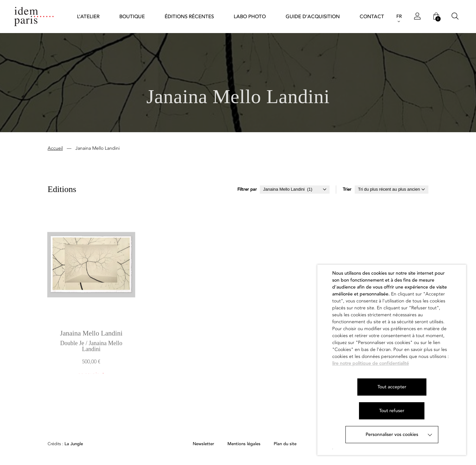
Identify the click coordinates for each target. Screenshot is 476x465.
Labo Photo (250, 17)
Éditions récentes (189, 17)
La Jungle (65, 444)
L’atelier (88, 17)
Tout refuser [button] (392, 411)
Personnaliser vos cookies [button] (392, 434)
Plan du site (285, 444)
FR (399, 16)
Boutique (132, 17)
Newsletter (203, 444)
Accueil (55, 150)
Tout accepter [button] (392, 387)
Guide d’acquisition (313, 17)
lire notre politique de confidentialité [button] (371, 363)
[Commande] (392, 191)
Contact (372, 17)
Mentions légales (244, 444)
